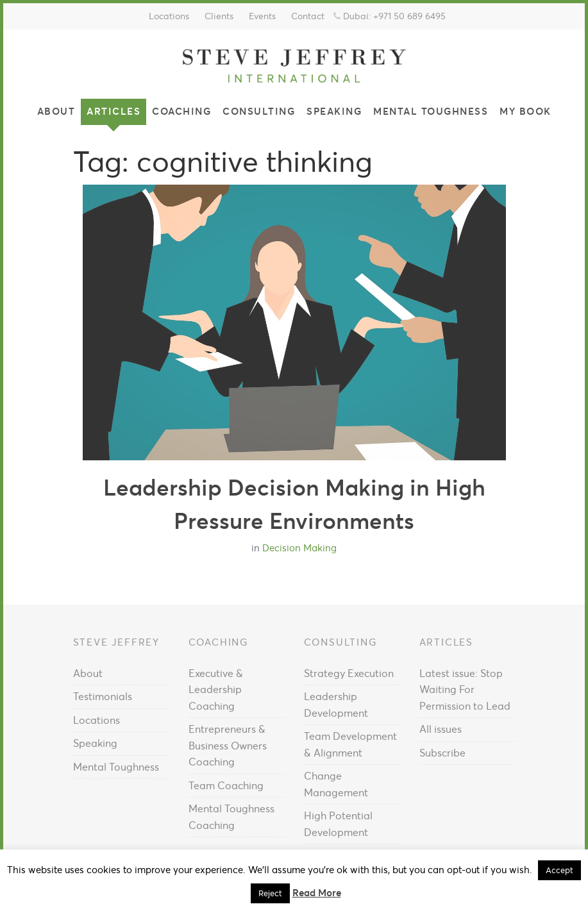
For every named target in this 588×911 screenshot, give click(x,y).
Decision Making (299, 548)
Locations (169, 16)
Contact (308, 16)
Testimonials (103, 696)
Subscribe (442, 753)
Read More (317, 893)
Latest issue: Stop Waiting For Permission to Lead (465, 690)
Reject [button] (270, 893)
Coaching (181, 111)
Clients (219, 16)
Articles (113, 111)
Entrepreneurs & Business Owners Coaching (228, 745)
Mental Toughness (431, 111)
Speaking (334, 111)
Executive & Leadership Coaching (216, 690)
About (56, 111)
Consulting (259, 111)
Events (262, 16)
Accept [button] (559, 870)
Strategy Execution (349, 673)
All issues (441, 729)
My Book (525, 111)
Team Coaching (226, 785)
